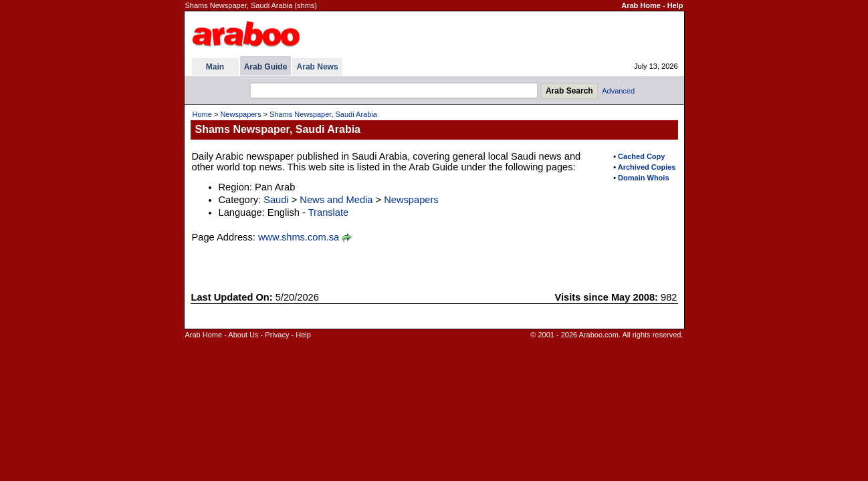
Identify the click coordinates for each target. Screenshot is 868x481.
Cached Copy (641, 156)
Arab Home (641, 5)
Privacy (277, 335)
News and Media (336, 200)
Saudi (276, 200)
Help (675, 5)
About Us (243, 335)
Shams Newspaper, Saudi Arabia (323, 114)
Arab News (318, 67)
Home (202, 114)
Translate (329, 212)
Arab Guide (266, 67)
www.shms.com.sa (299, 237)
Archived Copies (647, 167)
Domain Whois (643, 178)
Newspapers (240, 114)
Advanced (618, 91)
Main (215, 67)
